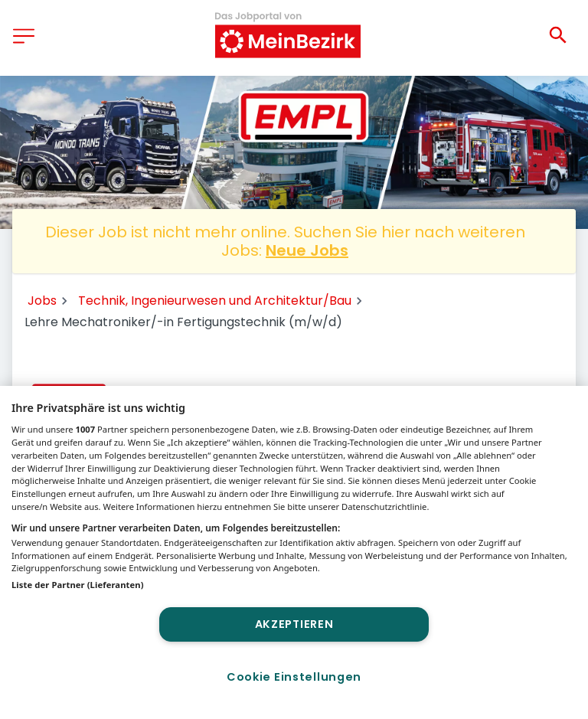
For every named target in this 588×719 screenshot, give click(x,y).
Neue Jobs (307, 250)
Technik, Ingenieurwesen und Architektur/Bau (215, 301)
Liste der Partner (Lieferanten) (78, 585)
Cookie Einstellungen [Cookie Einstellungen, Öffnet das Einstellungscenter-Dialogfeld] (294, 677)
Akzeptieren (294, 624)
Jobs (42, 301)
